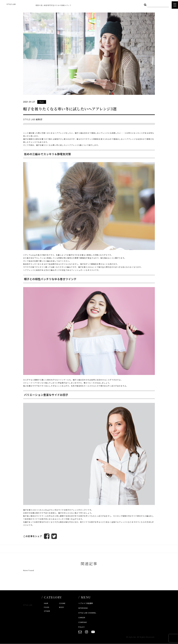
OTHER (47, 611)
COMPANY (83, 622)
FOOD (47, 607)
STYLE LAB (11, 4)
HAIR (46, 603)
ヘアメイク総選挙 (86, 603)
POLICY (81, 627)
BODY (62, 607)
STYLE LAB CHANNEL (87, 613)
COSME (62, 603)
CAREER (82, 617)
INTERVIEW (83, 608)
